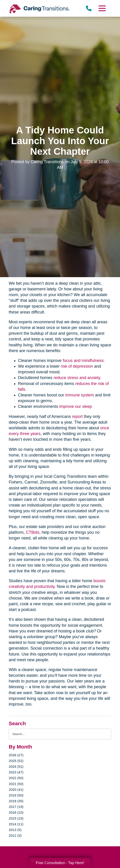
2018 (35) (16, 801)
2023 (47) (16, 772)
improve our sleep (76, 406)
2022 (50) (16, 778)
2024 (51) (16, 766)
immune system (80, 395)
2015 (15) (16, 818)
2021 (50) (16, 784)
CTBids (33, 532)
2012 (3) (15, 835)
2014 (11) (16, 824)
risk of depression (77, 366)
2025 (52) (16, 761)
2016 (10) (16, 812)
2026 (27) (16, 755)
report (77, 417)
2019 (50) (16, 795)
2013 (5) (15, 830)
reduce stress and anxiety (77, 378)
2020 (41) (16, 790)
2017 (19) (16, 807)
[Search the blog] (60, 734)
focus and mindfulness (83, 361)
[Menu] (102, 8)
